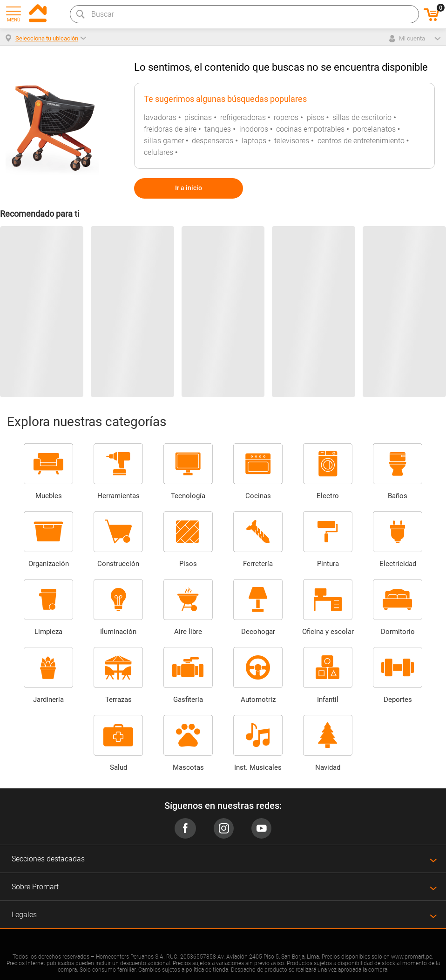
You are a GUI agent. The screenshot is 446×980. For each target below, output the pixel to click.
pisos (316, 117)
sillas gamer (164, 141)
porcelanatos (374, 129)
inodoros (254, 129)
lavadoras (160, 117)
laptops (254, 141)
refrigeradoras (243, 117)
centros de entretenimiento (361, 141)
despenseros (213, 141)
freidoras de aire (170, 129)
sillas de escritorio (362, 117)
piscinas (198, 117)
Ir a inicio (189, 188)
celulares (159, 152)
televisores (292, 141)
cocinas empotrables (310, 129)
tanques (218, 129)
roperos (286, 117)
